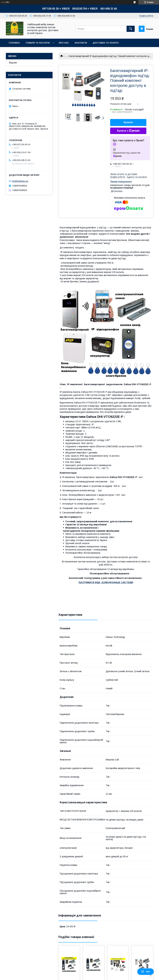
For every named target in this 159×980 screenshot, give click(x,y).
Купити (128, 122)
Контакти (81, 43)
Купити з (128, 131)
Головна (14, 43)
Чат (146, 972)
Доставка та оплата (106, 43)
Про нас (64, 43)
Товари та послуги (38, 43)
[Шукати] (131, 29)
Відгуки (13, 63)
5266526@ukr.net (20, 181)
